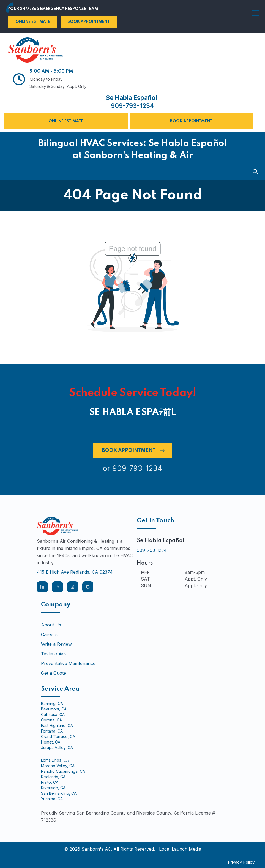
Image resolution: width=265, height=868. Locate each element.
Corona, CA (51, 720)
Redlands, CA (53, 777)
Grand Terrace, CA (58, 736)
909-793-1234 (132, 106)
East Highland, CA (57, 725)
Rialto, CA (50, 782)
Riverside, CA (53, 788)
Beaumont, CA (54, 709)
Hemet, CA (51, 742)
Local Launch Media (180, 849)
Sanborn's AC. (97, 849)
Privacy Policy (241, 862)
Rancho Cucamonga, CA (63, 771)
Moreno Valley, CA (58, 766)
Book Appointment (88, 22)
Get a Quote (54, 673)
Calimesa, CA (53, 714)
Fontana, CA (52, 731)
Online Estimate (33, 22)
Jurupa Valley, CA (57, 747)
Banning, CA (52, 703)
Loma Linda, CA (55, 760)
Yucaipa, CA (52, 799)
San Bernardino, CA (59, 793)
